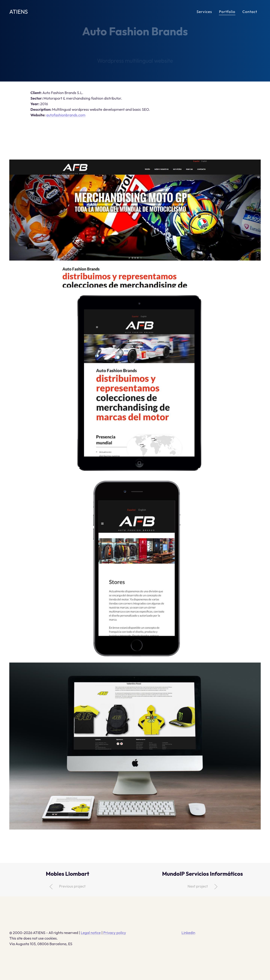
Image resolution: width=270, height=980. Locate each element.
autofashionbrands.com (66, 115)
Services (204, 12)
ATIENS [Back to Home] (19, 12)
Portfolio (227, 12)
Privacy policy (115, 933)
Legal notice (91, 933)
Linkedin (188, 933)
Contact (250, 12)
